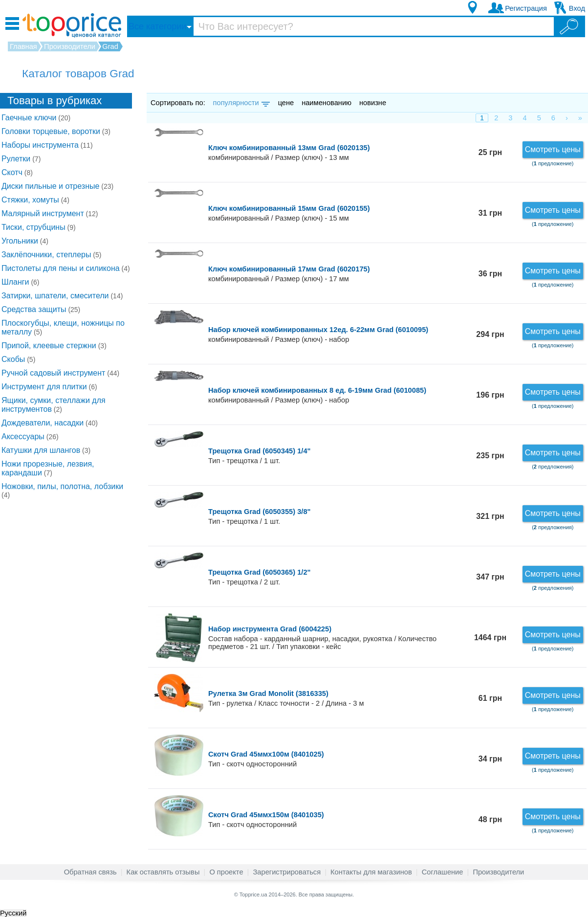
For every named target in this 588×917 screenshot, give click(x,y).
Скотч (17, 172)
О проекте (226, 872)
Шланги (21, 282)
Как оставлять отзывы (163, 872)
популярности (241, 103)
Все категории (157, 26)
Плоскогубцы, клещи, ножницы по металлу (63, 327)
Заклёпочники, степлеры (51, 255)
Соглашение (443, 872)
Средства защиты (41, 309)
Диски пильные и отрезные (57, 186)
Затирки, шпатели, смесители (62, 296)
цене (286, 103)
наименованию (327, 103)
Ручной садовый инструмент (60, 373)
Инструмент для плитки (49, 387)
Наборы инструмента (47, 145)
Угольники (25, 241)
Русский (13, 913)
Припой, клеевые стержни (54, 346)
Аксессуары (30, 436)
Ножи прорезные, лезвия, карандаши (48, 468)
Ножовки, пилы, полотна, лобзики (62, 491)
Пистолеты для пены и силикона (66, 268)
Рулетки (21, 159)
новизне (373, 103)
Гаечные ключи (36, 118)
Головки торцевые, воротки (56, 131)
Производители (498, 872)
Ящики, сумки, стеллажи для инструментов (54, 405)
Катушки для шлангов (46, 450)
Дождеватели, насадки (50, 423)
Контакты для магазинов (371, 872)
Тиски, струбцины (39, 227)
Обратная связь (90, 872)
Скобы (18, 359)
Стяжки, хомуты (35, 200)
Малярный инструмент (50, 213)
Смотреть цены (553, 149)
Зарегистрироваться (287, 872)
